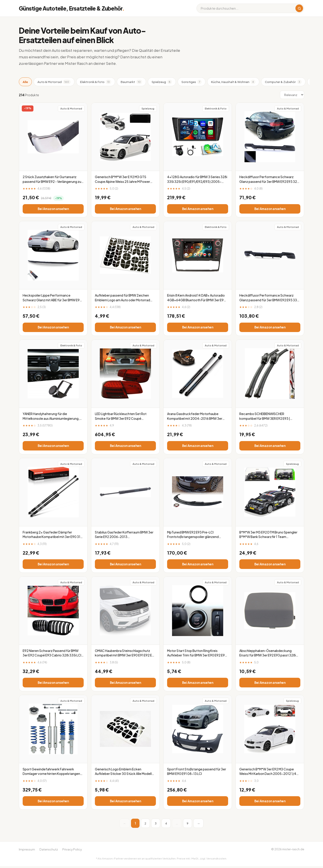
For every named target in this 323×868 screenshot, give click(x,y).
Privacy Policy (72, 851)
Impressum (27, 851)
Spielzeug (162, 82)
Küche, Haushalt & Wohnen (233, 82)
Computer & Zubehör (283, 82)
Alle (25, 82)
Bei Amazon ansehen (53, 209)
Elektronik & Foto (96, 82)
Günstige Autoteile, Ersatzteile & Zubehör (72, 8)
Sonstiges (192, 82)
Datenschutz (49, 851)
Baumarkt (131, 82)
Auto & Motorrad (54, 82)
